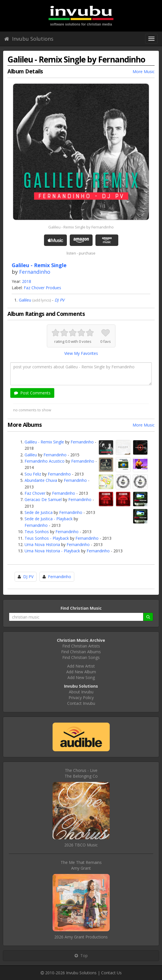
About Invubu (81, 692)
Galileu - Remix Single (44, 442)
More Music (144, 72)
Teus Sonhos (37, 532)
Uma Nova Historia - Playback (52, 551)
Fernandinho (35, 272)
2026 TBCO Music (81, 845)
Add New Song (81, 677)
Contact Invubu (81, 703)
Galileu (25, 300)
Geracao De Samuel (43, 499)
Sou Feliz (33, 474)
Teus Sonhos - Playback (47, 538)
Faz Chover (35, 493)
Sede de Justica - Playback (49, 519)
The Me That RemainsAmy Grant (81, 865)
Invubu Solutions (29, 39)
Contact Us (111, 973)
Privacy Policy (81, 698)
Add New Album (81, 672)
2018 (27, 281)
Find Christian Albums (81, 652)
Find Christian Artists (81, 646)
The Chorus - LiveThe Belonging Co (81, 773)
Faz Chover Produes (42, 288)
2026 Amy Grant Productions (81, 937)
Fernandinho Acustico (45, 461)
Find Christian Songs (81, 657)
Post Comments (32, 393)
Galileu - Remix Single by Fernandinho (81, 227)
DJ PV (59, 300)
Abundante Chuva (41, 480)
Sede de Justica (39, 512)
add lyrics (42, 300)
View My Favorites (81, 353)
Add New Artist (81, 666)
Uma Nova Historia (42, 544)
